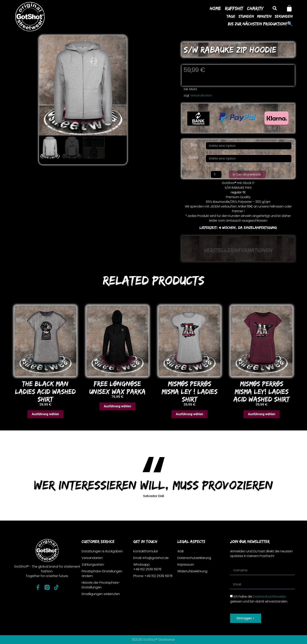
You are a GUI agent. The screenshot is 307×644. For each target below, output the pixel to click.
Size (194, 145)
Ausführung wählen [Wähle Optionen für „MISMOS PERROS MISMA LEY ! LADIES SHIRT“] (190, 414)
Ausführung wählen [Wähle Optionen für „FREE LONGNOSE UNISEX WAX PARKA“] (117, 406)
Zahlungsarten (93, 565)
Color (194, 157)
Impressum (186, 565)
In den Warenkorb (247, 174)
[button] (275, 8)
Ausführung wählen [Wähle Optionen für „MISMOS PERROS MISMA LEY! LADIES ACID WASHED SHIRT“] (262, 414)
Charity (255, 8)
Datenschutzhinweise (270, 596)
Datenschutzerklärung (194, 558)
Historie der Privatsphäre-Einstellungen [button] (101, 585)
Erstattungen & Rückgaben (102, 551)
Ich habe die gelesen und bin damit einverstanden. (259, 599)
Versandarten (92, 558)
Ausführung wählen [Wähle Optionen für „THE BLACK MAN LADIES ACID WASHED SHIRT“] (45, 414)
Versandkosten (201, 95)
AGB (181, 551)
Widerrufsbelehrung (192, 571)
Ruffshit (234, 8)
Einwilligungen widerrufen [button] (101, 594)
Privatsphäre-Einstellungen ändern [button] (102, 574)
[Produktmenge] (216, 174)
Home (215, 8)
